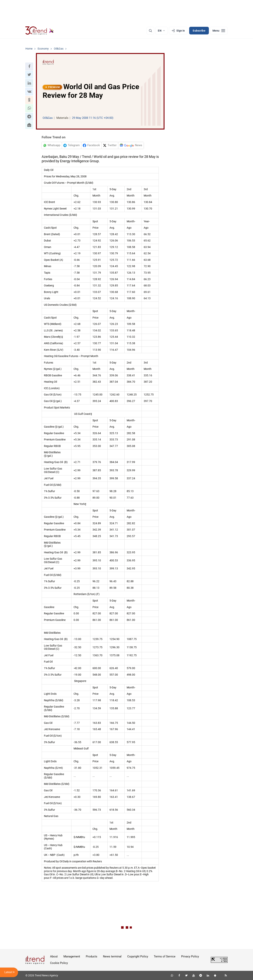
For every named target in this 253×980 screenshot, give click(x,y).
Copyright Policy (138, 956)
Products (92, 956)
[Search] (150, 31)
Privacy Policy (190, 956)
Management (72, 956)
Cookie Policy (59, 963)
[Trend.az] (40, 31)
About (54, 956)
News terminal (112, 956)
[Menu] (219, 31)
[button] (29, 66)
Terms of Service (165, 956)
